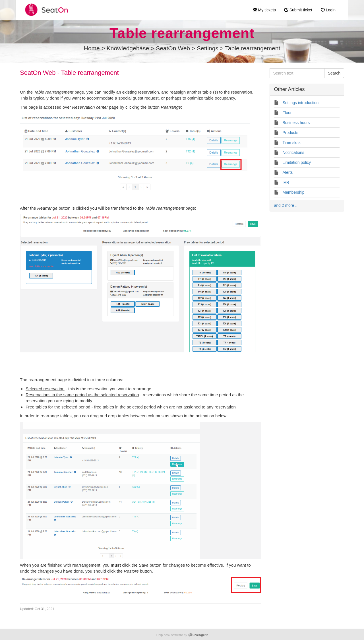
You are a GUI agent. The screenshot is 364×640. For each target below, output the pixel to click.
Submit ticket (298, 10)
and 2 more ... (286, 205)
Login (328, 10)
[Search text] (297, 73)
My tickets (264, 10)
